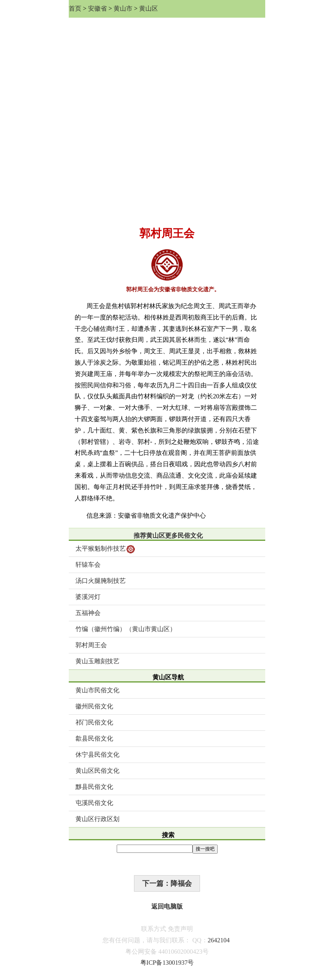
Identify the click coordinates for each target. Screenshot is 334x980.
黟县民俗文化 (94, 787)
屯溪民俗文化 (94, 803)
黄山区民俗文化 (97, 771)
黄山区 (149, 8)
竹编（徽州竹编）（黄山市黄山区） (126, 629)
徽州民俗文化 (94, 706)
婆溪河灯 (88, 597)
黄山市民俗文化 (97, 690)
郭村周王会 (91, 645)
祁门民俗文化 (94, 722)
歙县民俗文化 (94, 738)
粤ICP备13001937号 (167, 963)
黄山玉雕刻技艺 (97, 661)
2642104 (219, 940)
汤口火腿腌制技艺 (101, 581)
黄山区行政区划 (97, 819)
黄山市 (123, 8)
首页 (75, 8)
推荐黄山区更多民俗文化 (168, 536)
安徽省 (97, 8)
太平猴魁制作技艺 (105, 549)
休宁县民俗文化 (97, 755)
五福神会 (88, 613)
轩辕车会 (88, 565)
